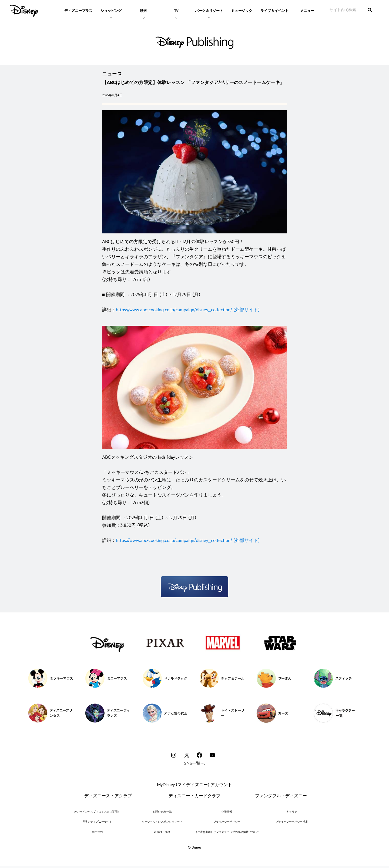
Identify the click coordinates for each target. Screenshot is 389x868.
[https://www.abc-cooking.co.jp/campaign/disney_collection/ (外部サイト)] (188, 310)
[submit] (370, 10)
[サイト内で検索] (346, 10)
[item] (111, 10)
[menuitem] (78, 10)
